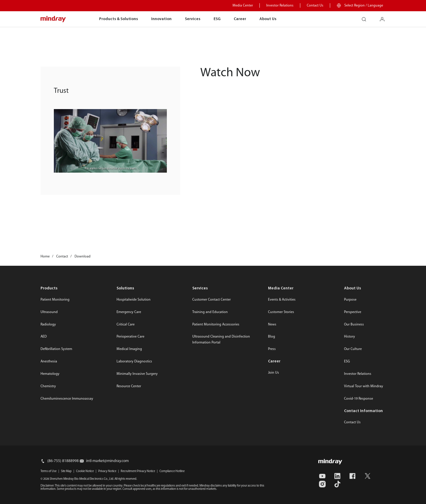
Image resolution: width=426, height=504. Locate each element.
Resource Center (129, 386)
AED (44, 337)
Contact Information (363, 411)
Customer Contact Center (212, 300)
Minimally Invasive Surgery (137, 374)
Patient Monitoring (55, 300)
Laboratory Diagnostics (134, 362)
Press (272, 349)
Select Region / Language (364, 6)
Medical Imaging (129, 349)
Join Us (273, 373)
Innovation (161, 19)
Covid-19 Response (359, 399)
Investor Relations (280, 6)
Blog (272, 337)
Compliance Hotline (172, 471)
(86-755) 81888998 (63, 461)
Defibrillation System (56, 349)
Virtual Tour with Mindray (364, 386)
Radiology (48, 325)
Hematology (50, 374)
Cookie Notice (85, 471)
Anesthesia (49, 362)
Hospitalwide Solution (134, 300)
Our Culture (353, 349)
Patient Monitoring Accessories (216, 325)
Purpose (350, 300)
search (366, 17)
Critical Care (126, 325)
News (272, 325)
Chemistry (48, 386)
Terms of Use (49, 471)
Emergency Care (129, 312)
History (350, 337)
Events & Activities (282, 300)
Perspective (353, 312)
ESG (217, 19)
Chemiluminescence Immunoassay (67, 399)
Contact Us (315, 6)
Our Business (354, 325)
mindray (53, 19)
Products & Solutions (118, 19)
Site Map (66, 471)
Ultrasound (49, 312)
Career (240, 19)
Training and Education (210, 312)
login (384, 17)
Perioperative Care (130, 337)
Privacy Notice (107, 471)
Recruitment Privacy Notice (138, 471)
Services (193, 19)
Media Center (243, 6)
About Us (268, 19)
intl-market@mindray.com (107, 461)
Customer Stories (281, 312)
